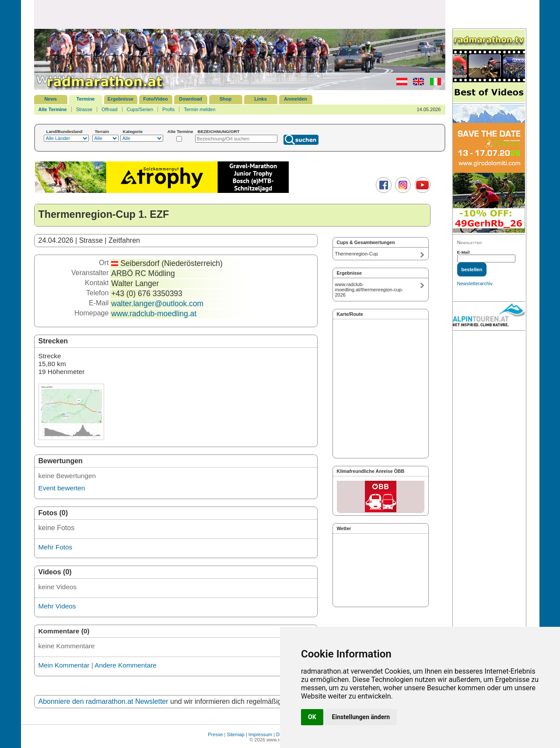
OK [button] (312, 717)
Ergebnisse (121, 99)
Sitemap (236, 734)
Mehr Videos (57, 606)
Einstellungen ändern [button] (361, 717)
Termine (86, 99)
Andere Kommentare (126, 665)
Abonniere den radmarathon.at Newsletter (103, 701)
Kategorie (133, 131)
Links (261, 99)
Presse (215, 734)
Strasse (84, 109)
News (51, 99)
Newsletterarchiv (475, 283)
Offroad (110, 109)
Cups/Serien (140, 109)
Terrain (102, 131)
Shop (226, 99)
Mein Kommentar (64, 665)
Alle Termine (53, 109)
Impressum (260, 734)
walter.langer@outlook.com (157, 304)
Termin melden (199, 109)
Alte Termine (180, 131)
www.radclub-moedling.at (154, 314)
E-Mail (464, 252)
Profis (168, 109)
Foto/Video (156, 99)
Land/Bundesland (65, 131)
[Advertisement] (240, 14)
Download (191, 99)
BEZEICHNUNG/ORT (219, 131)
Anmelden (296, 99)
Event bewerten (62, 488)
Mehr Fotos (56, 547)
